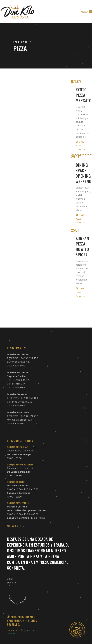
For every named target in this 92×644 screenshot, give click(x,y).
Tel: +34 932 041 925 (19, 380)
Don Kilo (11, 583)
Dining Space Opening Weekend (84, 173)
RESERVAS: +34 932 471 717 (22, 416)
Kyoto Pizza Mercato (84, 95)
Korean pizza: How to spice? (82, 246)
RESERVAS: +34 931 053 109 (22, 398)
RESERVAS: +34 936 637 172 (22, 358)
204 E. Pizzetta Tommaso (80, 146)
